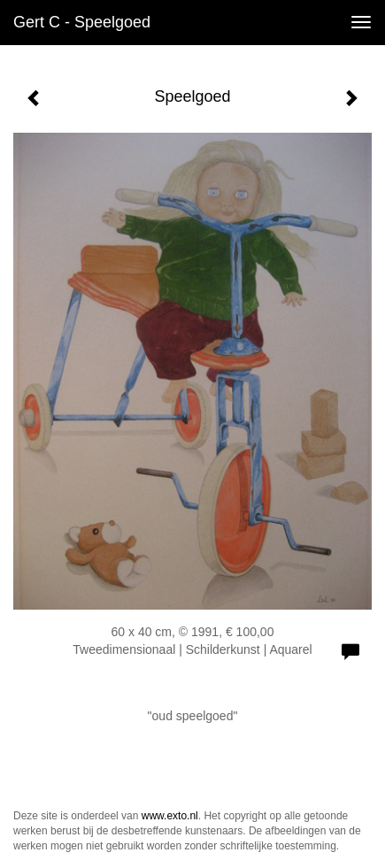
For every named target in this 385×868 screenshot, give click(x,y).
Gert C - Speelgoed (82, 22)
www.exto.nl (170, 816)
